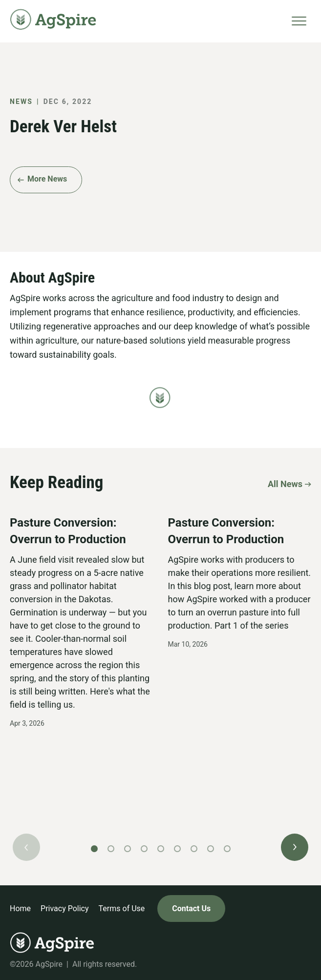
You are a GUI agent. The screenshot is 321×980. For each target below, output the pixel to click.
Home (20, 909)
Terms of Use (122, 909)
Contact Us (191, 909)
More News (47, 179)
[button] (295, 847)
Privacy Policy (65, 909)
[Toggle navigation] (299, 21)
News (21, 102)
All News (285, 483)
